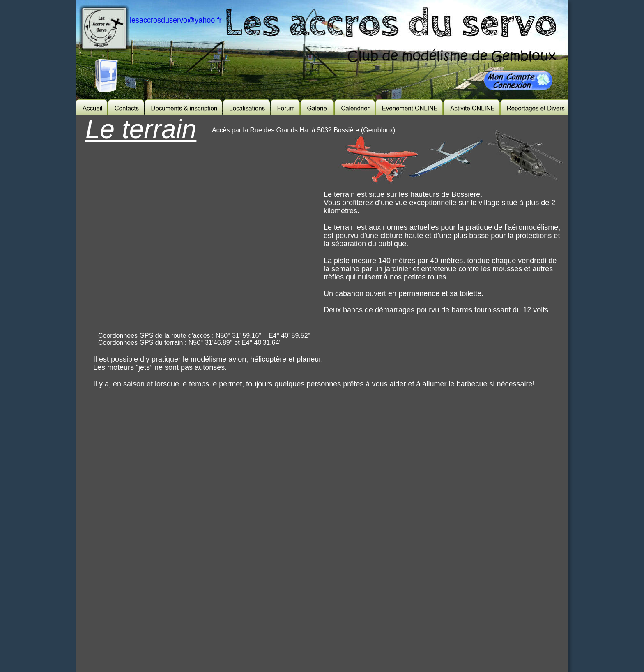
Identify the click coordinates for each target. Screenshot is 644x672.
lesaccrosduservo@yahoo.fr (176, 20)
